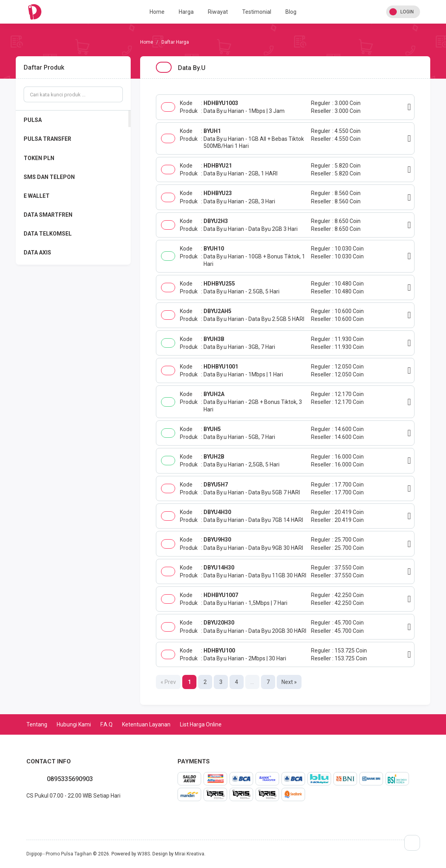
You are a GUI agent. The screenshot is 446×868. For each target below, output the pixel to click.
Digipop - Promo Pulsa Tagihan (59, 854)
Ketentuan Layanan (146, 724)
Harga (186, 12)
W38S (144, 854)
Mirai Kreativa (190, 854)
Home (157, 12)
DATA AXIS (37, 252)
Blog (291, 12)
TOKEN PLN (39, 158)
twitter (39, 813)
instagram (45, 813)
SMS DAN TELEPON (49, 177)
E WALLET (37, 196)
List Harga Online (201, 724)
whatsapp (26, 813)
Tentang (37, 724)
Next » (289, 682)
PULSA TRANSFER (47, 139)
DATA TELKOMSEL (48, 234)
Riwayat (218, 12)
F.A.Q (106, 724)
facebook (33, 813)
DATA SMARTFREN (48, 215)
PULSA (33, 120)
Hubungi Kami (74, 724)
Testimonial (257, 12)
